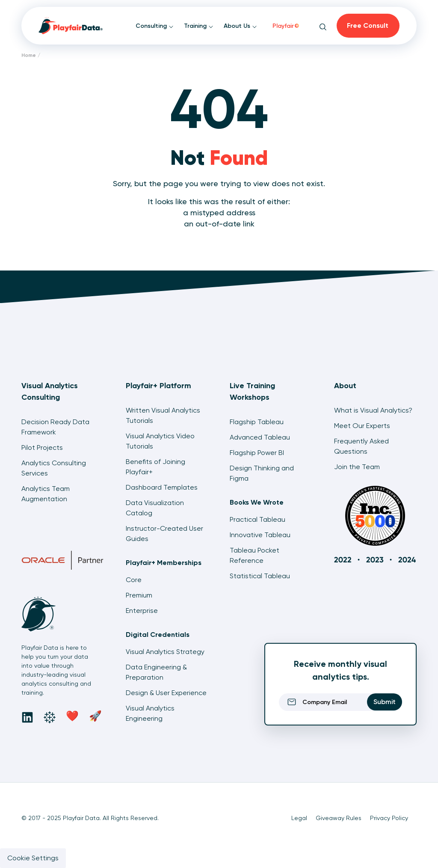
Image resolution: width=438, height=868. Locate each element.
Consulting (155, 26)
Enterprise (142, 611)
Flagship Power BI (257, 453)
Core (134, 580)
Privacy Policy (389, 818)
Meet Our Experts (362, 426)
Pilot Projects (42, 447)
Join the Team (357, 467)
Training (199, 26)
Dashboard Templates (162, 487)
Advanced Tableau (260, 437)
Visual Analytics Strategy (165, 652)
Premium (139, 595)
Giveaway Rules (339, 818)
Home (29, 55)
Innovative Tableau (260, 535)
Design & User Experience (166, 693)
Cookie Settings (33, 858)
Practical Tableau (257, 519)
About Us (240, 26)
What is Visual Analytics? (373, 410)
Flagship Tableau (257, 422)
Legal (299, 818)
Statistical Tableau (260, 576)
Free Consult (368, 25)
